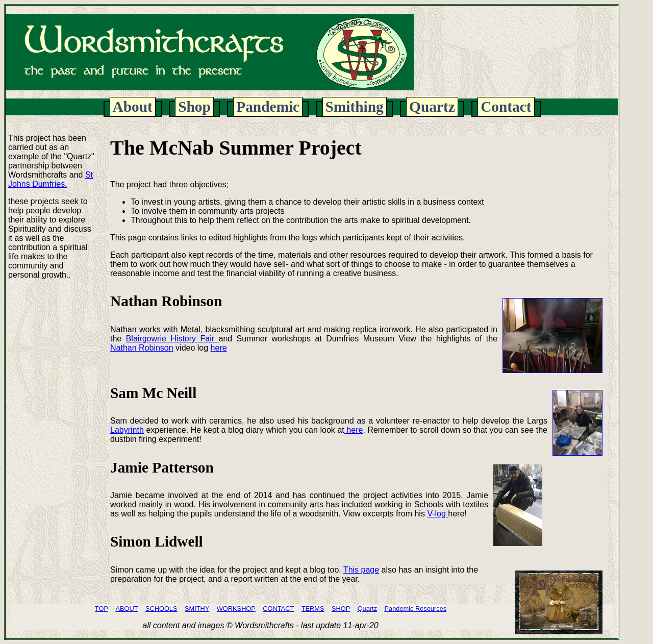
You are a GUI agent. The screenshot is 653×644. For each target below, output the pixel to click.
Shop (194, 107)
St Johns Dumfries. (51, 179)
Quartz (432, 107)
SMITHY (197, 609)
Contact (506, 107)
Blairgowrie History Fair (172, 339)
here (219, 348)
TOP (102, 609)
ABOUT (127, 609)
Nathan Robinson (142, 348)
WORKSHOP (236, 609)
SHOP (341, 609)
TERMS (313, 609)
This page (361, 570)
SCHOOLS (161, 609)
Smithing (355, 107)
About (133, 107)
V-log (437, 514)
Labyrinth (127, 430)
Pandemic (268, 107)
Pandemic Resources (416, 609)
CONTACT (278, 609)
